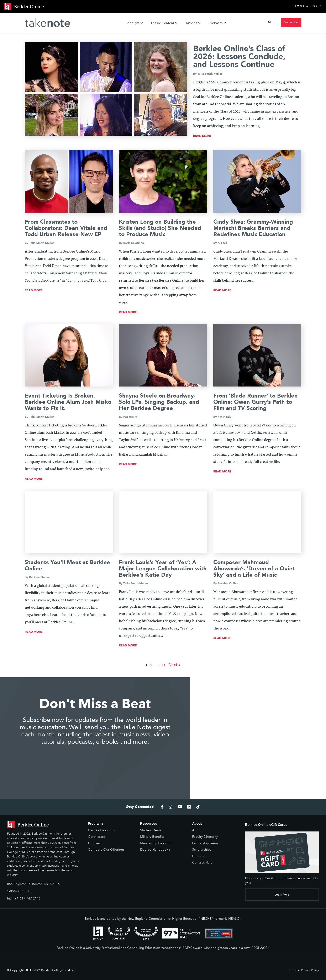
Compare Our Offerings (106, 850)
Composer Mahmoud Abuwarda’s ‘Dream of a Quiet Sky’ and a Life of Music (254, 569)
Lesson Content (164, 23)
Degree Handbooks (155, 850)
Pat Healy (130, 417)
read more (202, 136)
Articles (193, 23)
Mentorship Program (156, 843)
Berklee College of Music (58, 970)
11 (164, 665)
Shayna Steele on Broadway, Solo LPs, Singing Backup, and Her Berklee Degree (159, 402)
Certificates (97, 837)
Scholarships (202, 850)
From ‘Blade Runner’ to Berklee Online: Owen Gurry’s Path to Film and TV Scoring (256, 402)
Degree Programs (101, 830)
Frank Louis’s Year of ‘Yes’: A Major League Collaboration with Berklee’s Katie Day (163, 569)
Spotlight (134, 23)
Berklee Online (134, 243)
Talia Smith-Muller (210, 74)
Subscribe (291, 22)
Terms (292, 970)
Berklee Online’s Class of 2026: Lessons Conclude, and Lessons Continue (239, 57)
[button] (270, 22)
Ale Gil (222, 243)
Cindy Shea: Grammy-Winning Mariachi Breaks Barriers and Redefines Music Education (253, 228)
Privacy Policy (310, 970)
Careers (198, 856)
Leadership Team (205, 843)
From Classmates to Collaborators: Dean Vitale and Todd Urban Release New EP (66, 228)
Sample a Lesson (307, 6)
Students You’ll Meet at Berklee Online (67, 566)
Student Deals (151, 830)
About (197, 830)
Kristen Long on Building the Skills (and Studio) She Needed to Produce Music (160, 228)
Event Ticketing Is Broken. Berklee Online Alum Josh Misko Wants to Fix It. (68, 402)
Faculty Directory (205, 837)
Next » (174, 665)
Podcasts (217, 23)
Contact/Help (202, 862)
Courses (94, 843)
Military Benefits (152, 837)
